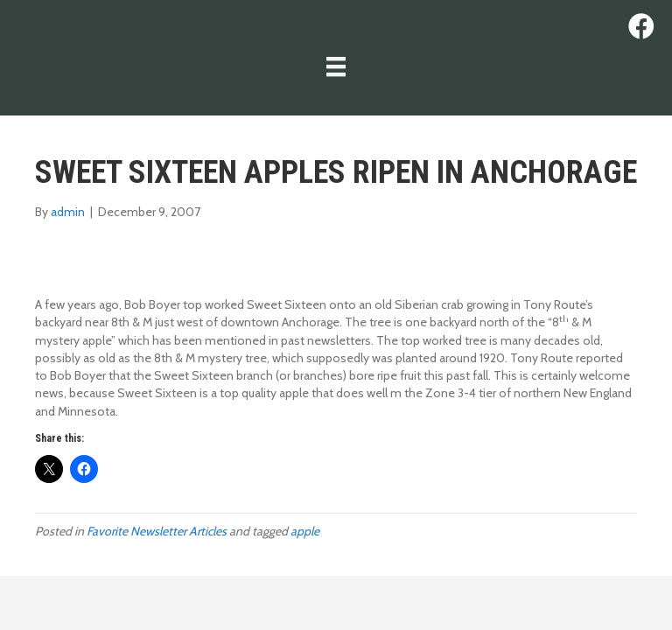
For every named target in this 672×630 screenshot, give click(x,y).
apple (305, 531)
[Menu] (336, 66)
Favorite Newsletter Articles (157, 531)
